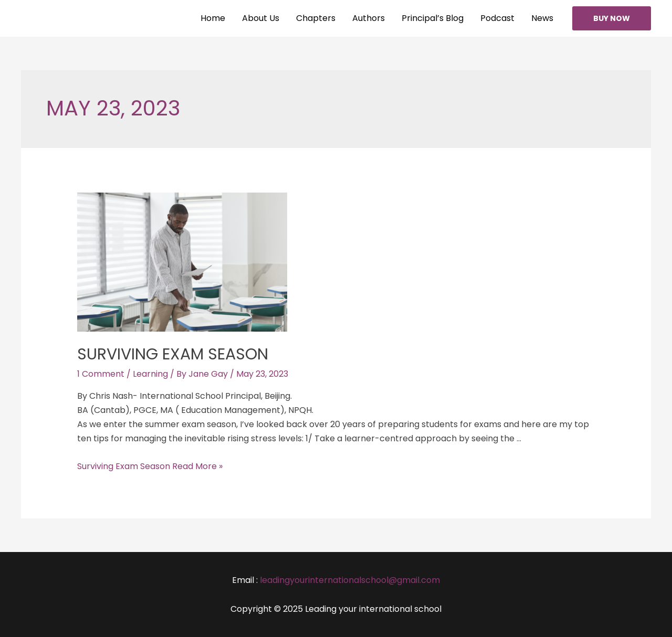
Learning (150, 374)
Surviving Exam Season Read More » (150, 466)
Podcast (497, 18)
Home (213, 18)
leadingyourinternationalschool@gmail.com (350, 580)
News (542, 18)
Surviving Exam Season (173, 354)
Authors (369, 18)
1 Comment (101, 374)
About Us (261, 18)
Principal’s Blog (433, 18)
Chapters (316, 18)
